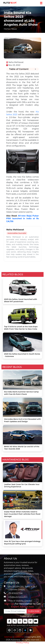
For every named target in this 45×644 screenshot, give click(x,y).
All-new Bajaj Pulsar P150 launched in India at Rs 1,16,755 (22, 219)
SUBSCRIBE (34, 611)
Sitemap (8, 637)
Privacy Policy (22, 643)
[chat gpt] (9, 630)
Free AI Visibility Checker (20, 601)
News (14, 29)
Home (7, 29)
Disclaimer (19, 637)
